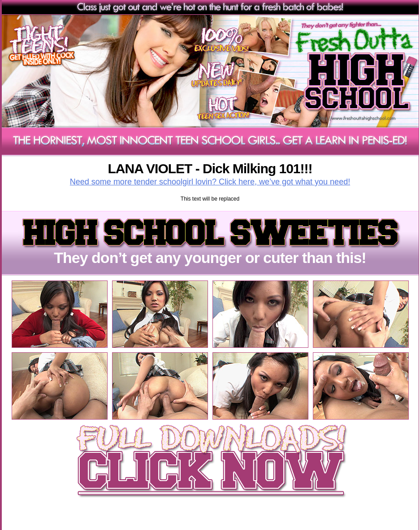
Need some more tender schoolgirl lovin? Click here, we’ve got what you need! (210, 182)
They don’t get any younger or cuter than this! (210, 251)
